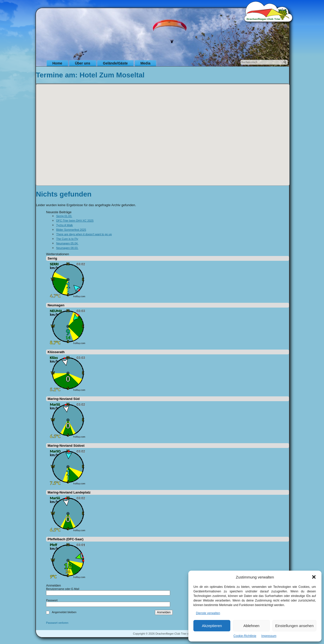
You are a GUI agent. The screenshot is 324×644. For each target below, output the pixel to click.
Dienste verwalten (208, 613)
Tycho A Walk (65, 225)
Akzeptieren (212, 626)
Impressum (269, 636)
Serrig (52, 258)
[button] (314, 577)
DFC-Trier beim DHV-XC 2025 (75, 221)
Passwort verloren (57, 623)
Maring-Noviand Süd (64, 399)
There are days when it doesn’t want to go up (84, 234)
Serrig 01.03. (64, 216)
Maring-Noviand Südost (66, 446)
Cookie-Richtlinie (245, 636)
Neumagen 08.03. (67, 248)
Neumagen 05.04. (67, 243)
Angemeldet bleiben (64, 612)
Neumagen (56, 305)
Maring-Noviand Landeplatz (69, 492)
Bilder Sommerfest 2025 (71, 230)
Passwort (52, 600)
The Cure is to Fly (67, 239)
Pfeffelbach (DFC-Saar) (66, 539)
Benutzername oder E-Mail (63, 589)
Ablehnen (251, 626)
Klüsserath (56, 352)
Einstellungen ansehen (294, 626)
